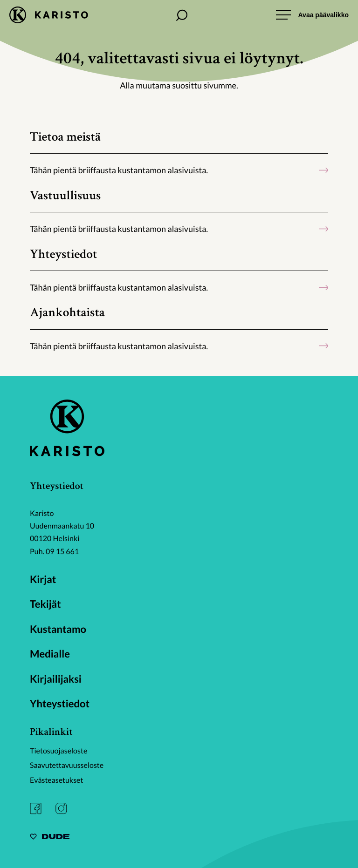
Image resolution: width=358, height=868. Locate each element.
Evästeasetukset (57, 780)
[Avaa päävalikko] (312, 15)
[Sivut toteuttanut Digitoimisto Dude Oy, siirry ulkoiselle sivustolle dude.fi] (50, 838)
